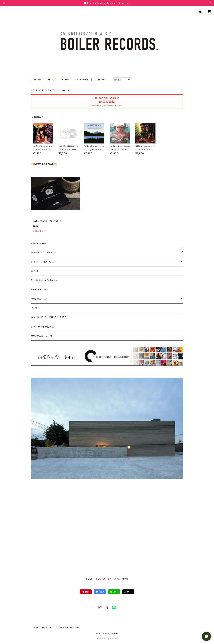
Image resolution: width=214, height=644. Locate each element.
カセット (35, 271)
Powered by (107, 638)
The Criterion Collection (44, 280)
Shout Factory (39, 289)
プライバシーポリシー (42, 628)
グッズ (34, 308)
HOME (38, 80)
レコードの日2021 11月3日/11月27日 (49, 317)
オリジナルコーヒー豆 (42, 336)
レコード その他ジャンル (43, 262)
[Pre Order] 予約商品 (42, 327)
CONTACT (101, 80)
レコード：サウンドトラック (43, 252)
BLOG (65, 80)
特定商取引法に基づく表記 (68, 628)
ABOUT (52, 80)
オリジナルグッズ (49, 90)
